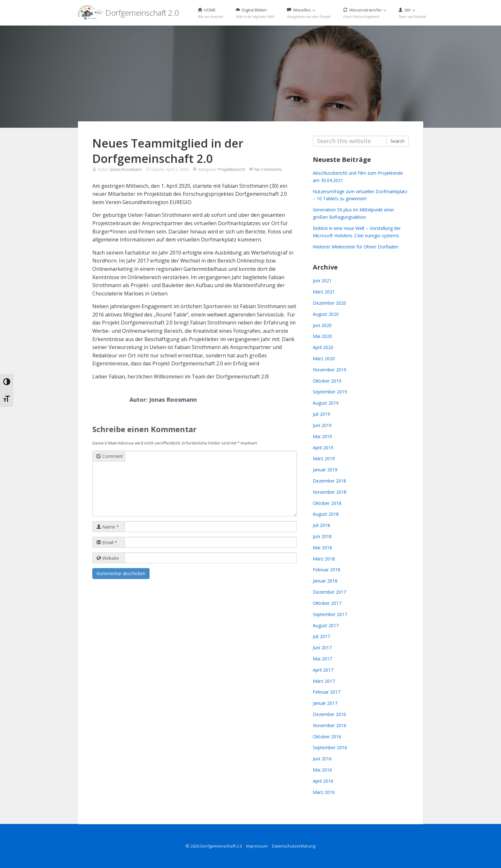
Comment (110, 456)
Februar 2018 (327, 570)
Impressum (257, 846)
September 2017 (330, 614)
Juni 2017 (322, 647)
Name (108, 527)
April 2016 (323, 781)
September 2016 (330, 747)
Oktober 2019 (327, 381)
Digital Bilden (255, 13)
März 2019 (324, 458)
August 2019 (326, 403)
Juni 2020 (322, 325)
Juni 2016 (322, 759)
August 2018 (326, 514)
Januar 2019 (325, 470)
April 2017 (323, 670)
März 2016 (324, 792)
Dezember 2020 (329, 303)
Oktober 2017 (327, 603)
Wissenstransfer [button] (365, 13)
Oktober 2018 (327, 503)
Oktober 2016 (327, 737)
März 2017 (324, 681)
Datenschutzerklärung (294, 846)
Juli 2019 (321, 414)
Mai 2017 (322, 659)
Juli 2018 (321, 525)
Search (397, 141)
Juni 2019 (322, 425)
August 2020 (326, 314)
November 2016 (330, 725)
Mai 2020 (322, 336)
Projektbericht (231, 169)
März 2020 (324, 358)
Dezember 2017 (329, 592)
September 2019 (330, 392)
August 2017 (326, 625)
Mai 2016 (322, 770)
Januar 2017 (325, 703)
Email (107, 542)
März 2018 (324, 559)
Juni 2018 (322, 536)
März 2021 (324, 292)
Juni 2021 (322, 281)
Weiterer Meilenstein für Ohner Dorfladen (356, 247)
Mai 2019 (322, 436)
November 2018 (330, 492)
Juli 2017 (321, 636)
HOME (210, 13)
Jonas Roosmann (126, 169)
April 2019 (323, 448)
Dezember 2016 (329, 714)
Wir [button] (412, 13)
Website (108, 558)
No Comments (268, 169)
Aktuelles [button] (309, 13)
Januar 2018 (325, 581)
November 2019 (330, 370)
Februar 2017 (327, 692)
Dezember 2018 (329, 481)
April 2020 (323, 347)
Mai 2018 (322, 548)
